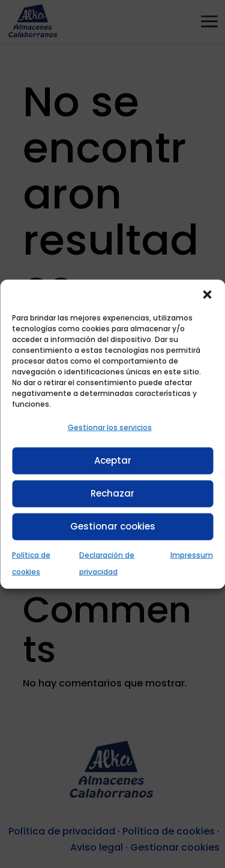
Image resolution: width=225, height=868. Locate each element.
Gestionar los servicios (110, 427)
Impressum (192, 554)
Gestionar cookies (113, 526)
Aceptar (113, 460)
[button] (207, 294)
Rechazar (112, 493)
